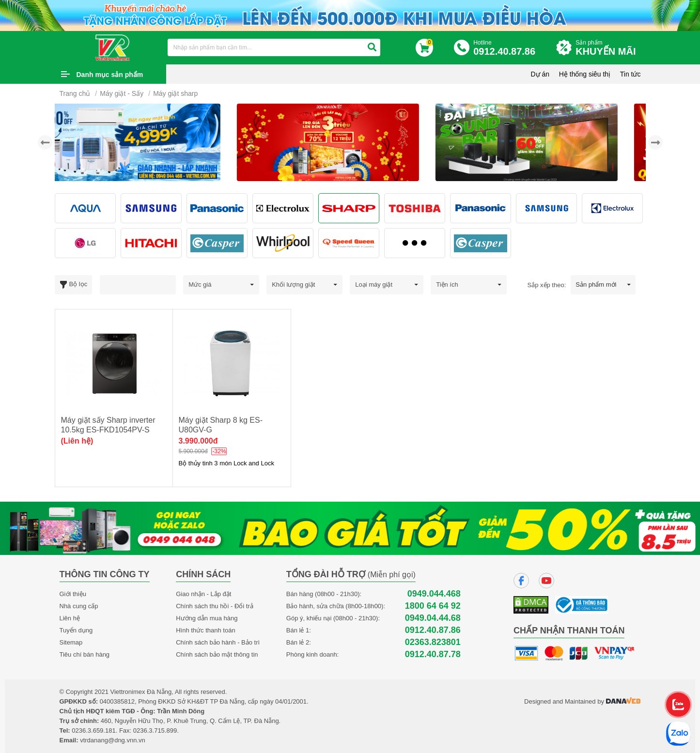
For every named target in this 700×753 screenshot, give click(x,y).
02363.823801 (433, 642)
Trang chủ (75, 93)
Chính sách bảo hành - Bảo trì (218, 642)
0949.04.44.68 (433, 618)
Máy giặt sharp (175, 93)
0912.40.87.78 (433, 654)
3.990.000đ (198, 441)
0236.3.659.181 (93, 730)
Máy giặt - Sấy (122, 93)
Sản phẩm (608, 48)
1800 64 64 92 (433, 606)
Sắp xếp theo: (547, 285)
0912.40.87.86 (433, 630)
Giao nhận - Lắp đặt (203, 594)
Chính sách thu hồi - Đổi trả (215, 606)
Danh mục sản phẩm (110, 75)
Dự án (540, 74)
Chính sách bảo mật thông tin (217, 654)
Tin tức (630, 74)
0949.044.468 (434, 594)
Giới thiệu (73, 594)
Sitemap (71, 642)
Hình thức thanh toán (205, 630)
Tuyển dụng (76, 630)
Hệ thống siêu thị (585, 74)
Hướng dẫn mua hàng (207, 618)
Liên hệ (70, 618)
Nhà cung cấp (79, 606)
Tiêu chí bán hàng (85, 654)
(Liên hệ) (77, 441)
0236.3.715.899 (155, 730)
